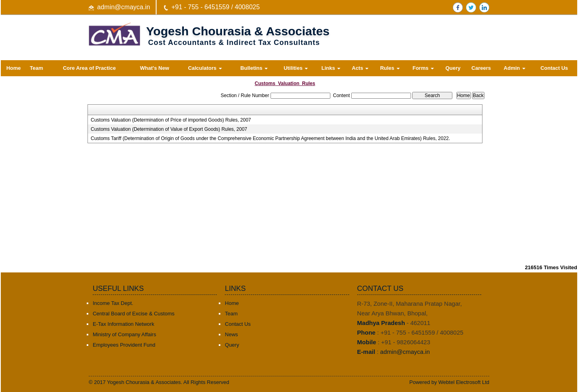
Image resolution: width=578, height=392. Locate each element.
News (231, 334)
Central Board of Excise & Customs (134, 314)
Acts (360, 68)
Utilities (296, 68)
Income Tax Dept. (113, 303)
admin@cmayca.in (124, 7)
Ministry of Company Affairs (124, 334)
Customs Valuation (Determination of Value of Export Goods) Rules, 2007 (169, 129)
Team (36, 68)
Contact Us (554, 68)
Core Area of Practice (90, 68)
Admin (515, 68)
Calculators (205, 68)
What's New (155, 68)
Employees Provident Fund (124, 345)
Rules (390, 68)
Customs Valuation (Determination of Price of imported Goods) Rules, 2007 (171, 120)
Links (331, 68)
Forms (423, 68)
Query (453, 68)
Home (14, 68)
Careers (481, 68)
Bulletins (254, 68)
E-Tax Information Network (123, 324)
